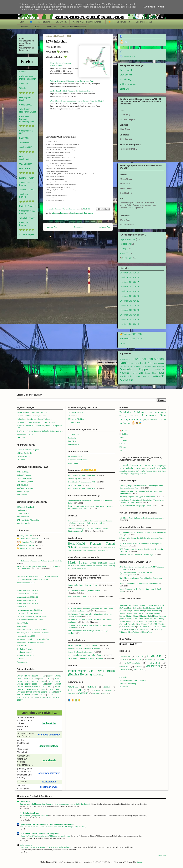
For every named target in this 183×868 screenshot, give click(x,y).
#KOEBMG (95, 690)
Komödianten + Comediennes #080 (82, 475)
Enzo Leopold (126, 75)
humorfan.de (49, 760)
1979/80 (50, 681)
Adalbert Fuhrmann (148, 608)
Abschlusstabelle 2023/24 (27, 583)
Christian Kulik (146, 616)
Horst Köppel (154, 613)
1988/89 (28, 687)
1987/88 (20, 687)
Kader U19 (24, 138)
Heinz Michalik (150, 619)
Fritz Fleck (139, 359)
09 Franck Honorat (24, 475)
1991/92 (50, 687)
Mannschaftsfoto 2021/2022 (27, 597)
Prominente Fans (154, 415)
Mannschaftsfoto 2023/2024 (27, 591)
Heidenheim (125, 244)
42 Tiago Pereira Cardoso (78, 460)
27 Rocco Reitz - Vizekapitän (28, 520)
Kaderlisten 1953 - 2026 (131, 339)
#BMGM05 (161, 659)
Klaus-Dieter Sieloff (128, 627)
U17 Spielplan (26, 164)
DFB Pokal (21, 438)
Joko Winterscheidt (85, 548)
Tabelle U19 (25, 143)
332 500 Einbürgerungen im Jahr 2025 (34, 815)
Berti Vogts (129, 629)
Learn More (149, 7)
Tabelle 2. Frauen (27, 218)
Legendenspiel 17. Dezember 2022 (30, 613)
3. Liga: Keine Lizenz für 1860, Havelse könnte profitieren (142, 538)
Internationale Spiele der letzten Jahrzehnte (33, 639)
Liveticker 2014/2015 (129, 273)
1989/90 (35, 687)
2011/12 (28, 697)
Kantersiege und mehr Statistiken (29, 610)
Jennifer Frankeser (146, 471)
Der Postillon (25, 802)
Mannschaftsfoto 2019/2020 (27, 603)
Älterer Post (105, 227)
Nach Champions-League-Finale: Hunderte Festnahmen (141, 578)
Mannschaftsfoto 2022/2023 (27, 594)
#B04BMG (73, 687)
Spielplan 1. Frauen (25, 196)
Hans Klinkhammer (140, 613)
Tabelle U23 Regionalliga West (28, 111)
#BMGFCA (139, 657)
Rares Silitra (151, 373)
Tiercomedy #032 (75, 479)
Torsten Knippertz (142, 468)
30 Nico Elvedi (74, 422)
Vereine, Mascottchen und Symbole (88, 22)
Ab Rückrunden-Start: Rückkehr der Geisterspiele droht (72, 91)
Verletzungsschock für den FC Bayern (83, 645)
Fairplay (123, 447)
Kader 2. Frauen (27, 206)
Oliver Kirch (157, 471)
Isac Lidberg (125, 79)
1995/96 (35, 689)
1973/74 (50, 678)
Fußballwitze (125, 412)
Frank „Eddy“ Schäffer (157, 624)
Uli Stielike (155, 627)
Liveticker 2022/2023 (129, 310)
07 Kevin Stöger (23, 472)
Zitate (129, 423)
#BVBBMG (91, 687)
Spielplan (24, 84)
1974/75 (57, 678)
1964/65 (28, 676)
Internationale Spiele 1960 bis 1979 (30, 642)
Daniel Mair (155, 468)
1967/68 (50, 676)
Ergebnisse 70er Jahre (25, 649)
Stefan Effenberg (109, 566)
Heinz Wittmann (135, 632)
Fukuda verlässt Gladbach (78, 596)
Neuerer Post (52, 227)
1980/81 (57, 681)
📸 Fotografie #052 (24, 535)
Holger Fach (83, 568)
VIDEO (37, 27)
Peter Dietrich (134, 608)
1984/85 (43, 684)
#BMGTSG (153, 666)
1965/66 (35, 676)
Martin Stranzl (78, 562)
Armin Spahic (125, 359)
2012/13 (35, 697)
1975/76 (20, 681)
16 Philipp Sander (24, 510)
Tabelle (22, 88)
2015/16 (56, 697)
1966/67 (43, 676)
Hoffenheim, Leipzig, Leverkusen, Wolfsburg (34, 419)
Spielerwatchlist (123, 22)
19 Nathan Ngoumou (25, 482)
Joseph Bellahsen (148, 363)
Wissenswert (22, 646)
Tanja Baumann (141, 474)
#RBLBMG (72, 693)
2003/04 (52, 692)
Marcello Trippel (134, 369)
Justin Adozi (135, 366)
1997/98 (50, 689)
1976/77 (28, 681)
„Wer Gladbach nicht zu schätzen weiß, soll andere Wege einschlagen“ (77, 101)
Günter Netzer (138, 621)
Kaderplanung (44, 22)
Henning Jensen (126, 613)
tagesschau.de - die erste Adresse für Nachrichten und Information (47, 824)
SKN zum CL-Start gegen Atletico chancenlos (86, 658)
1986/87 (58, 684)
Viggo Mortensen (103, 550)
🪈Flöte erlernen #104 (25, 545)
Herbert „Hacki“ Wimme (143, 629)
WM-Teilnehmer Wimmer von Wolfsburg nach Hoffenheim (40, 561)
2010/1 (20, 697)
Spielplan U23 (26, 105)
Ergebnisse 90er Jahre (25, 655)
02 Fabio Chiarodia (75, 412)
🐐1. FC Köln (126, 258)
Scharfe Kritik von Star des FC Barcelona (84, 649)
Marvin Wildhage (98, 675)
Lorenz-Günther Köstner (129, 616)
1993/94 (20, 689)
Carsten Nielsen (151, 621)
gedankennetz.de (49, 746)
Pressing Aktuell (77, 213)
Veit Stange (143, 377)
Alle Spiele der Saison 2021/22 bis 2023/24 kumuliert (37, 576)
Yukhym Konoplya (128, 84)
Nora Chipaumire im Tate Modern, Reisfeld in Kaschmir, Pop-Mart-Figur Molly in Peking (53, 827)
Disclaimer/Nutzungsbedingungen (133, 680)
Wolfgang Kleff (73, 568)
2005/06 (20, 695)
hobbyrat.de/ (49, 723)
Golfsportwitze (153, 412)
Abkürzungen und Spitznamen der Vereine (33, 633)
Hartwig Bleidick (126, 605)
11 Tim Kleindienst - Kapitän (28, 450)
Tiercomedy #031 (75, 485)
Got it (161, 7)
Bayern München (128, 239)
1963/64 (20, 676)
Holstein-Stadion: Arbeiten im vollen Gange (136, 555)
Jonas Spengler (160, 465)
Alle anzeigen (162, 855)
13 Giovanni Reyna (24, 478)
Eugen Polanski (126, 468)
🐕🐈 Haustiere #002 (25, 542)
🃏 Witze (123, 431)
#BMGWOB (138, 670)
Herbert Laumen (159, 616)
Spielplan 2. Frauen (25, 224)
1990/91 (42, 687)
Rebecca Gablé (82, 550)
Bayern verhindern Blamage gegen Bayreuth (137, 505)
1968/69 (58, 676)
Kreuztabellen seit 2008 (26, 636)
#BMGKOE (137, 659)
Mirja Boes (111, 548)
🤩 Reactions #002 (24, 548)
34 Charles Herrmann (25, 488)
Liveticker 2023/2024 (129, 315)
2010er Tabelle (22, 623)
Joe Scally (72, 438)
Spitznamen (153, 420)
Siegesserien (22, 607)
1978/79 (43, 681)
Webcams (20, 659)
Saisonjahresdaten (131, 419)
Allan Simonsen (143, 627)
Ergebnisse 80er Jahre (25, 652)
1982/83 (28, 684)
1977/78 (35, 681)
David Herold (126, 70)
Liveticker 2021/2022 (129, 306)
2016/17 (20, 700)
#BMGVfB (125, 669)
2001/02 (37, 692)
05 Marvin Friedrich (76, 419)
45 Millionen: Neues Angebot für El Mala (84, 591)
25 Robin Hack (23, 485)
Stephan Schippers (130, 474)
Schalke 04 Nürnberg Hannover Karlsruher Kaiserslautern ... (40, 431)
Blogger (140, 862)
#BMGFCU (124, 659)
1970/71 (27, 678)
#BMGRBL (132, 663)
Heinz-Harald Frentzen (84, 543)
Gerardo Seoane (129, 465)
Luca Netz (72, 441)
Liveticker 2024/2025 (129, 319)
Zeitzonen (123, 440)
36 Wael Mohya (23, 491)
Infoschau (55, 213)
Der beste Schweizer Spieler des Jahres (32, 616)
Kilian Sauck (22, 495)
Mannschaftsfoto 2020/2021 (27, 600)
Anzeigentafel (22, 662)
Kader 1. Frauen (27, 178)
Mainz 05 (124, 253)
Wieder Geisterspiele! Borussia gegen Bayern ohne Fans (72, 81)
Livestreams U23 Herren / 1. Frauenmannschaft (66, 27)
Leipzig (123, 249)
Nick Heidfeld (72, 550)
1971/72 (35, 678)
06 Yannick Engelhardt (26, 507)
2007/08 (35, 695)
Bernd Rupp (142, 624)
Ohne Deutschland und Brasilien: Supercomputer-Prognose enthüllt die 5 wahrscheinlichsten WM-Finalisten (91, 522)
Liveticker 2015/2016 (129, 277)
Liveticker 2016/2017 (129, 282)
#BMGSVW (138, 667)
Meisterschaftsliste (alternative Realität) (32, 629)
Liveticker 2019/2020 (129, 296)
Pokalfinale (134, 416)
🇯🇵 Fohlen (124, 434)
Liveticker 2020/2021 (129, 301)
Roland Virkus (147, 465)
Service (122, 444)
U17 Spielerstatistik (26, 158)
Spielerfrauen (22, 626)
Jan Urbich (134, 363)
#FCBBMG (75, 690)
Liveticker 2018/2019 (129, 291)
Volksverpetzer (26, 845)
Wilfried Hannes (138, 611)
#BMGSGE (125, 667)
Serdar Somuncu (92, 550)
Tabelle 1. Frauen (27, 190)
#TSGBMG (96, 693)
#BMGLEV (149, 660)
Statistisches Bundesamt (30, 813)
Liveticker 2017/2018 (129, 287)
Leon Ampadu (146, 366)
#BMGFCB (154, 656)
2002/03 (44, 692)
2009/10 (50, 695)
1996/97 (43, 689)
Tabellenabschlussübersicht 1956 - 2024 (33, 579)
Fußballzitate (140, 412)
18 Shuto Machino (24, 456)
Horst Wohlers (148, 632)
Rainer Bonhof (140, 605)
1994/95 (28, 689)
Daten (123, 343)
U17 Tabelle (25, 168)
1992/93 (57, 687)
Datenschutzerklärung (128, 683)
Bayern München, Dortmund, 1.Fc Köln (32, 412)
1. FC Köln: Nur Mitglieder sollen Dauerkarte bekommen (142, 518)
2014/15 (49, 697)
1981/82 (20, 684)
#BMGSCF (155, 663)
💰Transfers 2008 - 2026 (131, 334)
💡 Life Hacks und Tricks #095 (29, 539)
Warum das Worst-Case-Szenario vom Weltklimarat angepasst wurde (45, 836)
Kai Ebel (94, 548)
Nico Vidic (138, 373)
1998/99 (58, 689)
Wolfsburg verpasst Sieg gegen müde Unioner (137, 497)
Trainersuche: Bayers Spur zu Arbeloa (83, 585)
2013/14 (42, 697)
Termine (123, 450)
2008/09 (43, 695)
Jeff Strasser (97, 566)
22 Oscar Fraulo (23, 517)
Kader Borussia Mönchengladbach (28, 78)
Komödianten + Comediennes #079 (82, 482)
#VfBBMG (105, 693)
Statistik (23, 72)
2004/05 (59, 692)
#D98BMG (107, 687)
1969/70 (20, 678)
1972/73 (42, 678)
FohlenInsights (77, 671)
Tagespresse (88, 213)
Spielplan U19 (26, 147)
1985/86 (51, 684)
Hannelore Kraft (134, 471)
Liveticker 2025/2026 (129, 324)
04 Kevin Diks (74, 416)
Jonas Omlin (73, 463)
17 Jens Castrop (23, 513)
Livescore (24, 27)
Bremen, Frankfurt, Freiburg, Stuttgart (31, 416)
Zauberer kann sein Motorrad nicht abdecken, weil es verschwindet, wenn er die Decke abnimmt (55, 804)
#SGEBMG (83, 693)
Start (22, 22)
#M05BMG (108, 691)
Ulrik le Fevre (126, 619)
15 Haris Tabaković (24, 453)
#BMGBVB (125, 656)
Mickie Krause (102, 548)
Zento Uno (125, 89)
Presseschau (65, 213)
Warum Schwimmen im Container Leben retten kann (140, 583)
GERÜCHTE (61, 22)
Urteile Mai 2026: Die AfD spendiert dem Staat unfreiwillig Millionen (46, 847)
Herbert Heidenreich (153, 611)
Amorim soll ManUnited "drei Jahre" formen (85, 655)
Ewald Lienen (138, 619)
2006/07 (28, 695)
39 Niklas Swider (23, 523)
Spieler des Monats (144, 22)
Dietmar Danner (153, 605)
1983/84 (35, 684)
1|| (23, 697)
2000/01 (29, 692)
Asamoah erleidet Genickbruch (80, 652)
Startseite (78, 227)
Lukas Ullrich (73, 444)
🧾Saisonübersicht (128, 56)
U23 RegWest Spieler (26, 99)
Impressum (124, 687)
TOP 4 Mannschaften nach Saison (30, 620)
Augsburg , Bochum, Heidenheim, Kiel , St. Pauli (36, 422)
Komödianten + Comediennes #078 (82, 488)
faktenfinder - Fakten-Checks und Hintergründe (40, 834)
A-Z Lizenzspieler (27, 234)
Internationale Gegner (25, 434)
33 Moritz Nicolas (75, 457)
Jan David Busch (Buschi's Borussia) (91, 673)
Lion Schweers (158, 366)
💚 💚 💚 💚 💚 (27, 93)
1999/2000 (21, 692)
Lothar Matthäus (98, 563)
